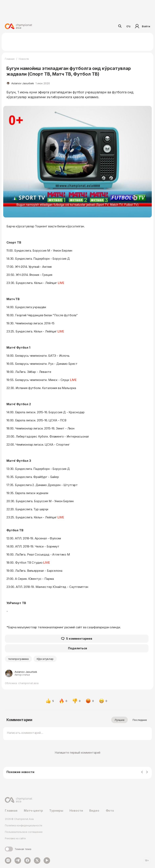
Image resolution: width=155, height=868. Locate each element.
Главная (10, 59)
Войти (142, 26)
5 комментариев (77, 639)
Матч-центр (33, 811)
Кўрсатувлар (45, 659)
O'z (129, 26)
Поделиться (78, 648)
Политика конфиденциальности (24, 825)
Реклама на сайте (15, 838)
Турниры (56, 811)
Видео (94, 811)
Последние (140, 720)
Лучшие (119, 720)
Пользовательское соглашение (24, 832)
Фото (110, 811)
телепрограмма (18, 659)
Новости (24, 59)
